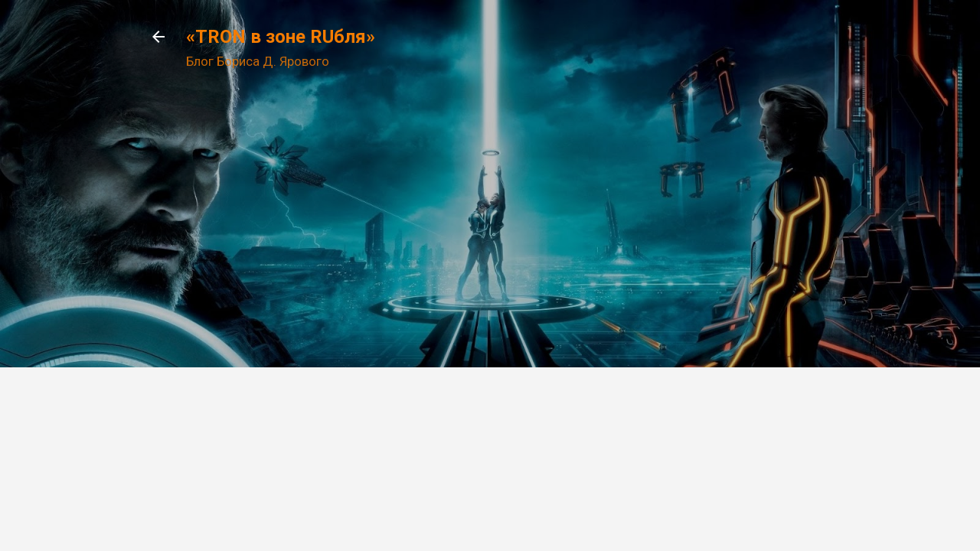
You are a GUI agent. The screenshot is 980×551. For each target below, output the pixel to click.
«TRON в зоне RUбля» (281, 37)
